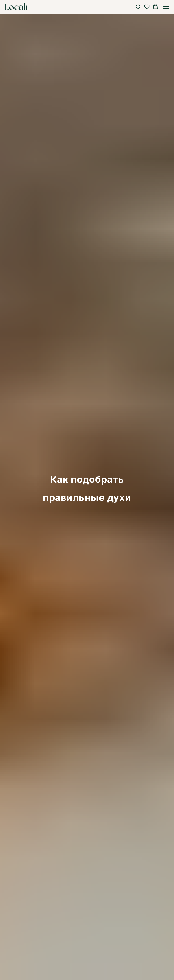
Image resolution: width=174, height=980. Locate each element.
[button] (138, 7)
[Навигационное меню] (166, 7)
